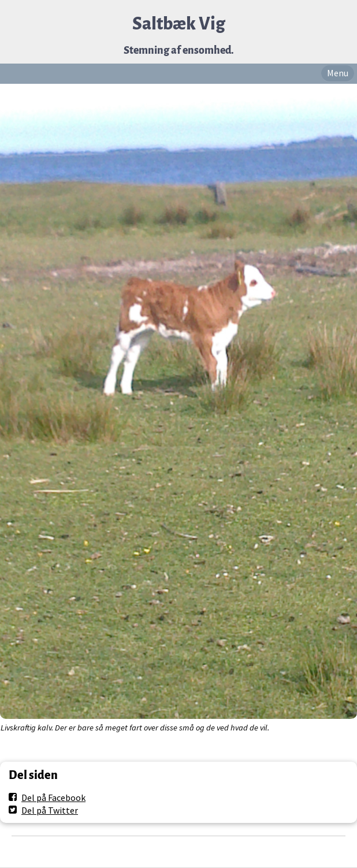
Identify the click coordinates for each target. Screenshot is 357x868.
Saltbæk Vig (179, 24)
